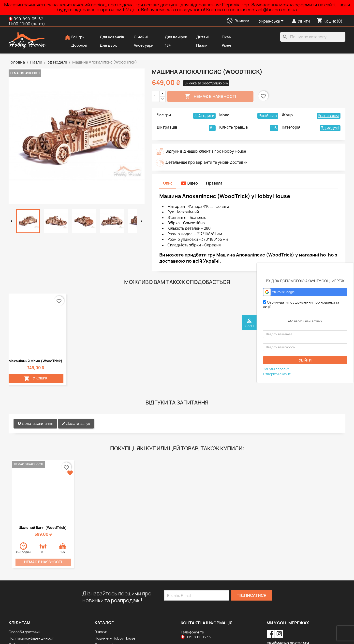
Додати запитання (35, 376)
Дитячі (199, 37)
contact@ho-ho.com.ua (213, 599)
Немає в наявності (210, 96)
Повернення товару (26, 622)
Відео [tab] (189, 183)
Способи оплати (22, 610)
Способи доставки (24, 584)
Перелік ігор (236, 5)
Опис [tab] (168, 183)
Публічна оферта (23, 597)
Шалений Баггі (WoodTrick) (43, 480)
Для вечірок (173, 37)
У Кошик (29, 331)
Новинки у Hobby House (115, 590)
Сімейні (137, 37)
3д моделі (330, 128)
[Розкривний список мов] (272, 21)
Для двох (105, 46)
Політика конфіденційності (31, 590)
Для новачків (109, 37)
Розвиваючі (329, 116)
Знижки (101, 584)
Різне (223, 46)
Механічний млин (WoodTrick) (29, 311)
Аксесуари (140, 46)
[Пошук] (313, 37)
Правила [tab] (214, 183)
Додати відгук (76, 376)
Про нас (16, 603)
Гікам (223, 37)
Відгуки (15, 629)
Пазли (199, 46)
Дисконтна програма (27, 616)
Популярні (104, 597)
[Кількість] (156, 96)
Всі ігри (75, 37)
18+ (165, 46)
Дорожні (76, 46)
